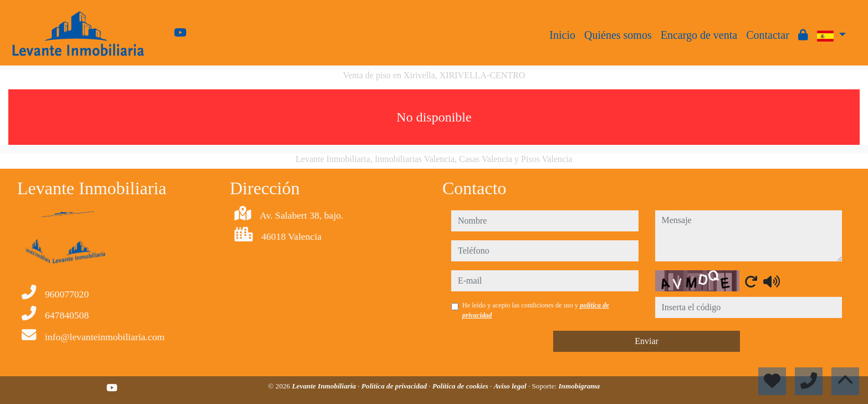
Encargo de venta (699, 35)
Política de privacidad (395, 386)
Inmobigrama (579, 386)
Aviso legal (511, 386)
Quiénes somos (618, 35)
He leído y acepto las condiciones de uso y (536, 310)
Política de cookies (461, 386)
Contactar (768, 35)
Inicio (562, 35)
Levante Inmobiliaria (325, 386)
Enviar (647, 341)
